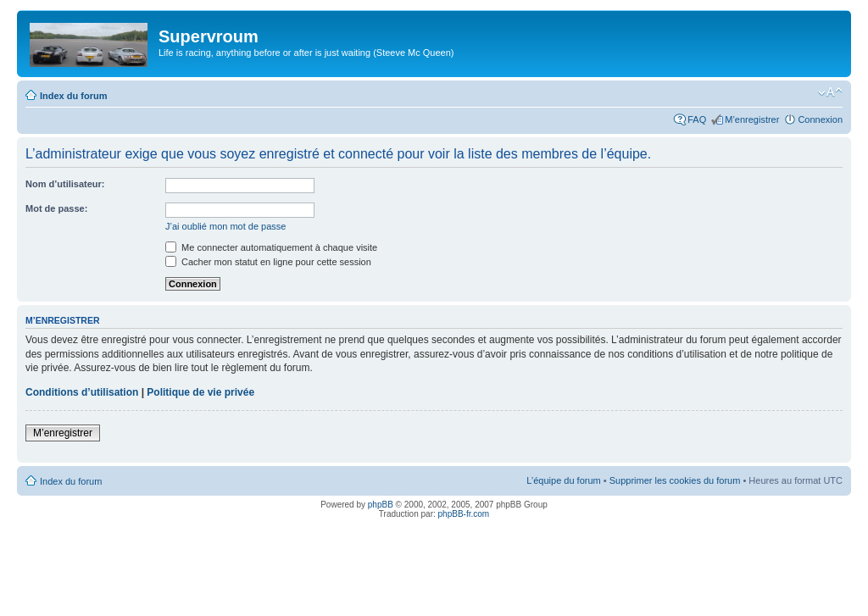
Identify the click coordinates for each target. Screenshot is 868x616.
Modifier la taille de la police (830, 92)
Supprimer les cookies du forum (675, 480)
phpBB (381, 505)
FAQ (697, 119)
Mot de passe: (56, 208)
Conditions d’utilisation (82, 392)
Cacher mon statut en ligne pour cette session (268, 262)
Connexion (820, 119)
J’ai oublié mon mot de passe (225, 226)
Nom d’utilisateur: (65, 184)
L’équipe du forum (563, 480)
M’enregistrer (752, 119)
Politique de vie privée (200, 392)
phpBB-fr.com (464, 514)
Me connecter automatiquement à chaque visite (271, 247)
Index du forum (73, 96)
